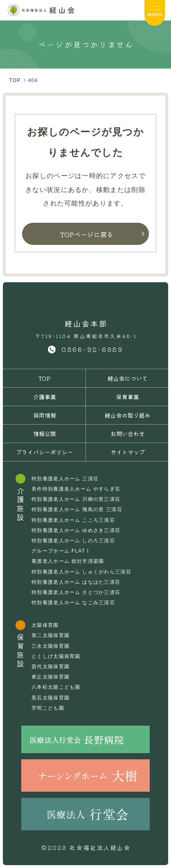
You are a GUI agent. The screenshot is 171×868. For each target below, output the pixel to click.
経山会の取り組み (128, 415)
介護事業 (45, 397)
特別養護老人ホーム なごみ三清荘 (73, 603)
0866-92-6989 (92, 349)
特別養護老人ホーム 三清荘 (65, 479)
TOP (45, 378)
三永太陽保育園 (51, 646)
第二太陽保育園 (51, 635)
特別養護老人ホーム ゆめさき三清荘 (76, 530)
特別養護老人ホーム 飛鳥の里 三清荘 (77, 509)
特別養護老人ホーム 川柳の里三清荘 (76, 499)
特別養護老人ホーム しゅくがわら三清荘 (81, 572)
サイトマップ (128, 452)
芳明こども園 (48, 708)
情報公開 (45, 434)
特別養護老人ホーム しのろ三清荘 (73, 541)
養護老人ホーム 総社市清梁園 (68, 561)
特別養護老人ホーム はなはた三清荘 (76, 582)
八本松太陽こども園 (56, 687)
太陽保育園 (45, 625)
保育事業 (128, 397)
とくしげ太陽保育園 (56, 656)
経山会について (128, 378)
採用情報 (45, 415)
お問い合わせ (128, 434)
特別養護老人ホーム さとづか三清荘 (76, 592)
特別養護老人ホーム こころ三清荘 (73, 520)
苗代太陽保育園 (51, 667)
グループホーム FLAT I (60, 551)
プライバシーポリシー (45, 452)
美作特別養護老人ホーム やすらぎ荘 (76, 489)
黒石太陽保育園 (51, 698)
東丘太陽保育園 (51, 677)
